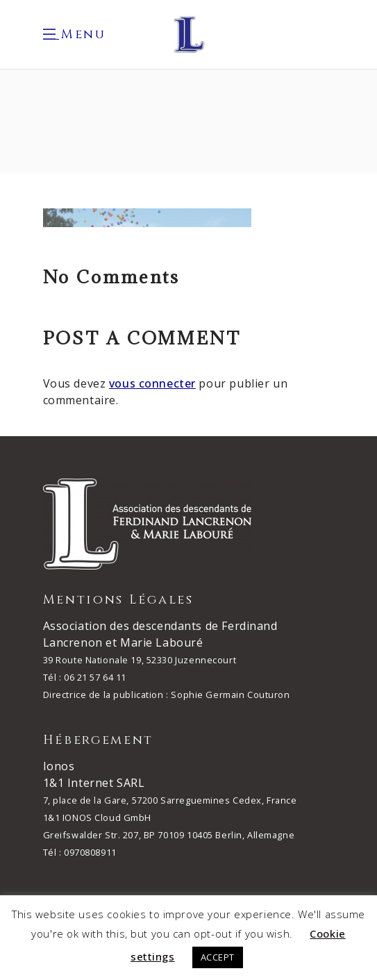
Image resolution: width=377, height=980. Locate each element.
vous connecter (152, 383)
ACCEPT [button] (218, 957)
